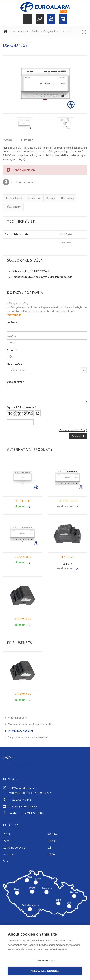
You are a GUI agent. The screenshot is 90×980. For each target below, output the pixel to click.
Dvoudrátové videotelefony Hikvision (39, 32)
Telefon (11, 336)
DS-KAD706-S (23, 557)
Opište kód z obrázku (21, 407)
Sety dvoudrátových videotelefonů (28, 737)
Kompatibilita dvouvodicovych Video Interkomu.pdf (42, 277)
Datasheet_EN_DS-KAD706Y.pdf (31, 271)
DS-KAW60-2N (22, 619)
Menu (28, 19)
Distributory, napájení (20, 731)
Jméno (11, 322)
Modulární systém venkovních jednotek (30, 724)
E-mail (11, 350)
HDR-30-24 (68, 557)
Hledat (40, 19)
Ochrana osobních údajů (73, 430)
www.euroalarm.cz (6, 32)
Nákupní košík (63, 19)
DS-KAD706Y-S (68, 501)
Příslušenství (13, 207)
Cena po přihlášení (24, 170)
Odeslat (76, 436)
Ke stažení (34, 198)
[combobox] (47, 370)
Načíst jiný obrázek (38, 413)
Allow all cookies (45, 971)
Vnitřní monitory (17, 718)
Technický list (14, 198)
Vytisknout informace (23, 182)
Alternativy (67, 198)
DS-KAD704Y (23, 501)
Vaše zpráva (15, 382)
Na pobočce (15, 364)
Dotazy (50, 198)
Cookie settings (45, 960)
